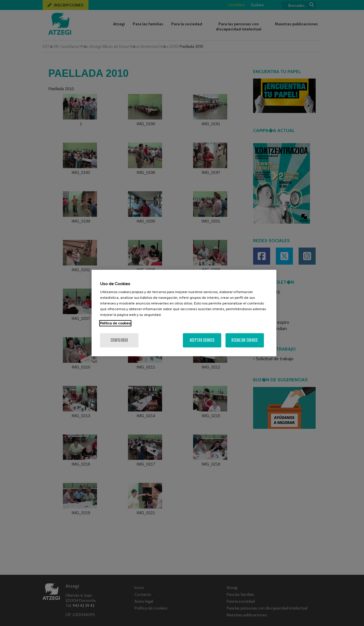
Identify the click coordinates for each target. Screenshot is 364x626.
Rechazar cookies (245, 340)
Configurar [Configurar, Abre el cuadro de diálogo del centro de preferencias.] (119, 340)
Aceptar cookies (202, 340)
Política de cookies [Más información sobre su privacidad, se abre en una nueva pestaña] (115, 323)
